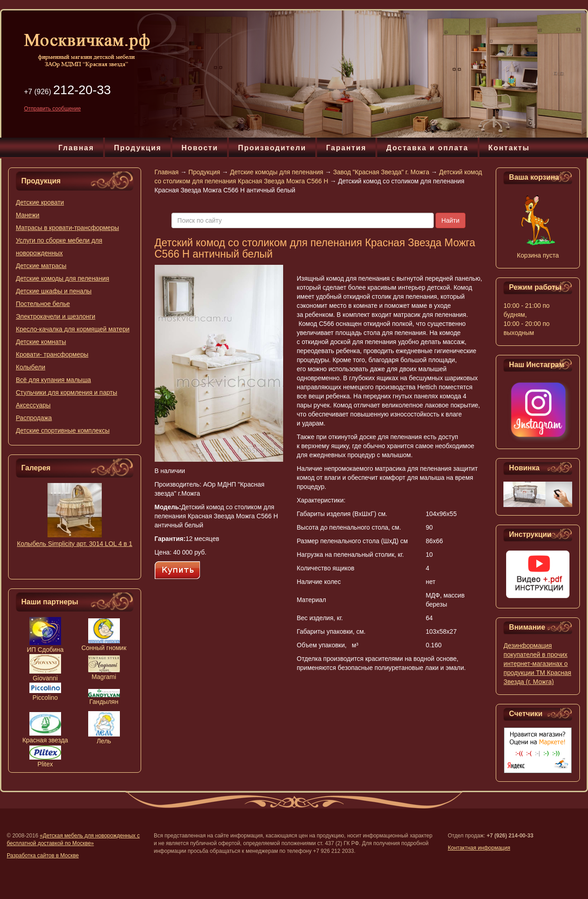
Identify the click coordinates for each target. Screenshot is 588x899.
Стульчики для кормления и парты (66, 392)
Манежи (28, 215)
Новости (200, 148)
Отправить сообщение (52, 109)
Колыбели (31, 367)
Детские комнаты (41, 342)
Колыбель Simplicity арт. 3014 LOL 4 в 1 (75, 544)
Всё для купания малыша (53, 380)
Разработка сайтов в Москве (43, 856)
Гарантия (346, 148)
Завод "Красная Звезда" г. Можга (381, 172)
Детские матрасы (41, 266)
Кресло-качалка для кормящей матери (73, 329)
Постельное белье (43, 304)
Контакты (509, 148)
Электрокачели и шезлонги (56, 316)
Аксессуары (33, 405)
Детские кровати (40, 202)
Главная (76, 148)
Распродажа (34, 418)
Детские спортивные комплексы (63, 430)
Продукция (138, 148)
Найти (450, 220)
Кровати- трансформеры (52, 354)
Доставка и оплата (427, 148)
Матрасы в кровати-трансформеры (67, 228)
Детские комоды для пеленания (62, 278)
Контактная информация (479, 848)
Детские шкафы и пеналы (54, 291)
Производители (272, 148)
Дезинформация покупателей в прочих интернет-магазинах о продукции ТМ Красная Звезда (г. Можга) (537, 664)
